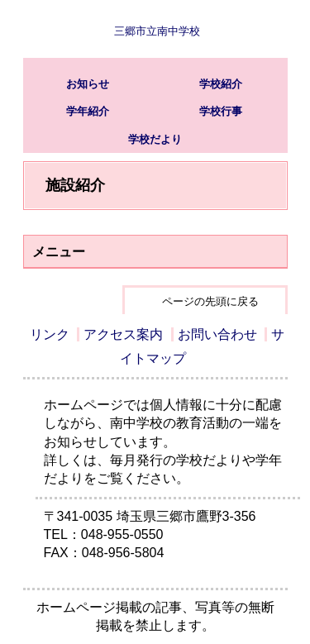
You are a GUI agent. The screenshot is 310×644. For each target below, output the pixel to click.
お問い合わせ (217, 334)
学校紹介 (221, 84)
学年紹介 (88, 111)
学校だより (155, 139)
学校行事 (221, 111)
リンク (50, 334)
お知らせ (88, 84)
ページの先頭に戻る (210, 301)
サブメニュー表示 (259, 29)
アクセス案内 (123, 334)
